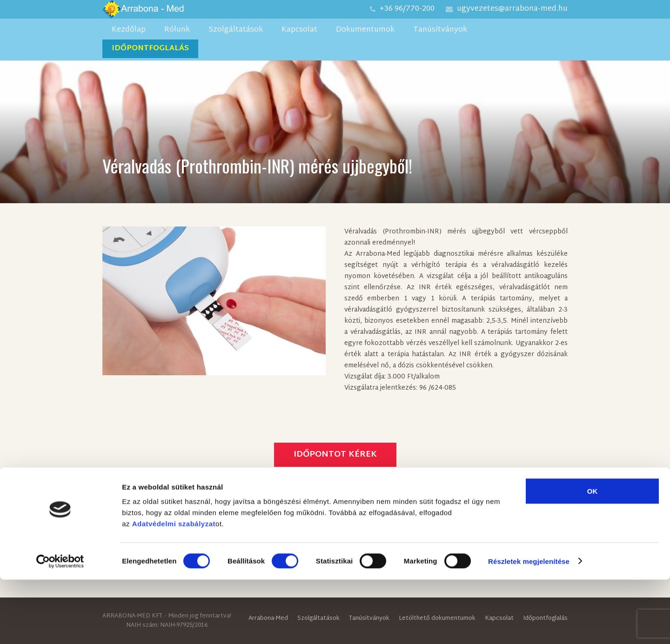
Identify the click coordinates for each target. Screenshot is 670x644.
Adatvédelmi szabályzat (174, 588)
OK (593, 555)
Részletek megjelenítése (529, 626)
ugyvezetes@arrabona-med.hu (512, 9)
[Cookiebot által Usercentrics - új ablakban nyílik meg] (60, 626)
